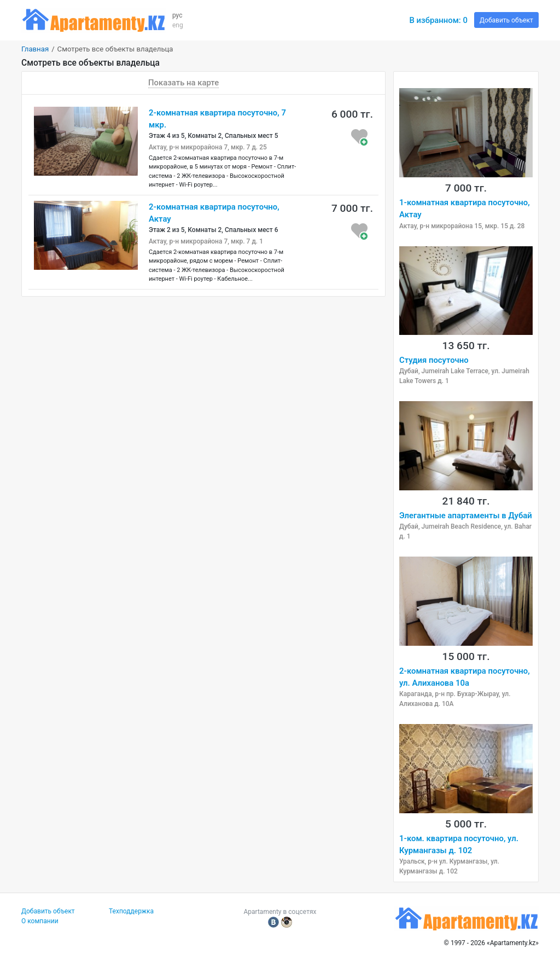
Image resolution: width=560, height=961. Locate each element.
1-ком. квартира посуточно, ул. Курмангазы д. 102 (459, 844)
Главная (35, 49)
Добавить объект (506, 20)
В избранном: (438, 20)
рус (177, 15)
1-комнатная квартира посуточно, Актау (465, 209)
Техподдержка (131, 911)
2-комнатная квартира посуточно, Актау (214, 213)
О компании (40, 921)
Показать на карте (183, 83)
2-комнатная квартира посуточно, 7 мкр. (217, 119)
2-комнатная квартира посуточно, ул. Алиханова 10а (465, 677)
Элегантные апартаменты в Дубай (466, 516)
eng (178, 25)
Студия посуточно (434, 360)
